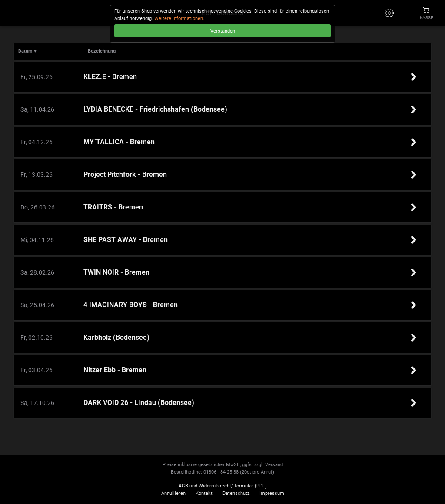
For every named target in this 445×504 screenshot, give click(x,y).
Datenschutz (236, 493)
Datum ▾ (27, 51)
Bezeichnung (102, 51)
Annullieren (173, 493)
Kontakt (204, 493)
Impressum (272, 493)
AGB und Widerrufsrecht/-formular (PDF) (223, 486)
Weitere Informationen (179, 18)
